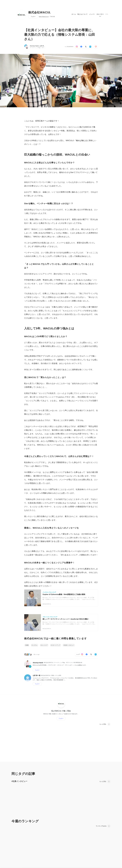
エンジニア (45, 645)
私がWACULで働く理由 (61, 711)
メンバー (92, 14)
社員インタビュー (69, 645)
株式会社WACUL (39, 12)
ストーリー (100, 14)
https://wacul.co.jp (44, 17)
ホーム (74, 14)
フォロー (33, 17)
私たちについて (82, 14)
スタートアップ (56, 645)
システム (35, 645)
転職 (27, 645)
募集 (107, 14)
